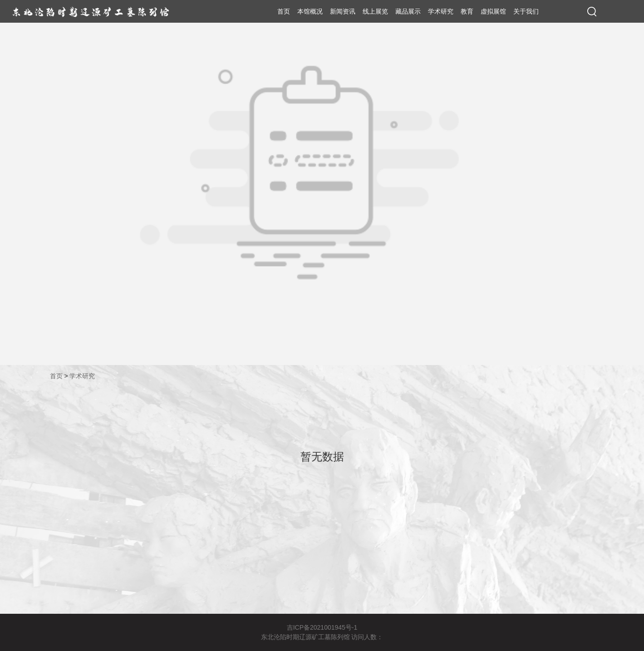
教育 (467, 11)
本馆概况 (310, 11)
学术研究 (441, 11)
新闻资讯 (343, 11)
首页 (284, 11)
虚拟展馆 (493, 11)
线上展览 (375, 11)
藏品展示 (408, 11)
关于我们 (526, 11)
